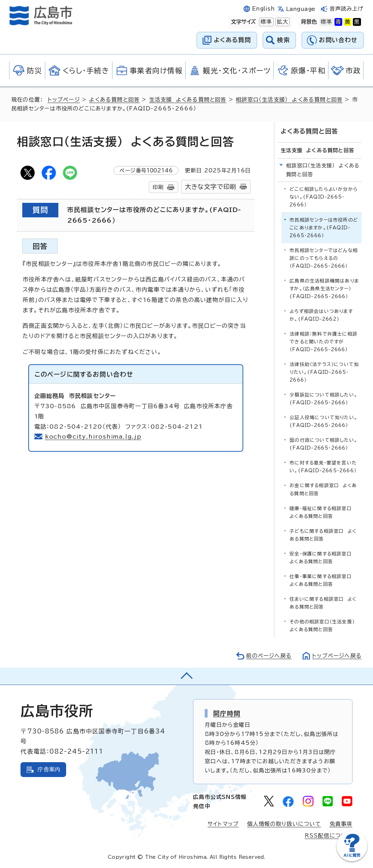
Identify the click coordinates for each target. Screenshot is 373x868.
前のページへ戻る (269, 656)
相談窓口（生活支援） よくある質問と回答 (289, 100)
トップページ (64, 100)
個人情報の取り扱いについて (284, 824)
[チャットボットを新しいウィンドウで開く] (352, 860)
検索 (284, 40)
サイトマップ (223, 824)
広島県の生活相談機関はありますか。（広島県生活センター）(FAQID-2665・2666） (324, 289)
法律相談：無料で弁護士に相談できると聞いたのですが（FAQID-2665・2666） (324, 342)
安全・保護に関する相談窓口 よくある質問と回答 (322, 558)
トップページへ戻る (337, 656)
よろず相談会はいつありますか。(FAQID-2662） (321, 315)
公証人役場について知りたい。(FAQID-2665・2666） (324, 421)
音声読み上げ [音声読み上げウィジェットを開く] (347, 9)
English (263, 9)
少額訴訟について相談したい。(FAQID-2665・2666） (324, 399)
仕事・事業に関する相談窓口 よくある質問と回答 (322, 580)
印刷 (158, 187)
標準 (266, 22)
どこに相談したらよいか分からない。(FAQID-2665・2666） (324, 197)
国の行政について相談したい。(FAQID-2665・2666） (324, 444)
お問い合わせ (338, 40)
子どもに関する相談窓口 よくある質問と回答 (323, 535)
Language (301, 9)
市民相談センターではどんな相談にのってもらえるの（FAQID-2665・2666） (324, 258)
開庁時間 (227, 713)
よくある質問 (232, 40)
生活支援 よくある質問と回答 (188, 100)
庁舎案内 (49, 769)
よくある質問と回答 (114, 100)
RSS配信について (329, 836)
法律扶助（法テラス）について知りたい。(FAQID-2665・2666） (324, 372)
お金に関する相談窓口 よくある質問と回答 (323, 489)
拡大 (282, 22)
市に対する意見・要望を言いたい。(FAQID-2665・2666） (323, 467)
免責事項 (341, 824)
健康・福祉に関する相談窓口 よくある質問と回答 (322, 512)
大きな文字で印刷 (211, 187)
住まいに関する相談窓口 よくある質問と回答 (323, 603)
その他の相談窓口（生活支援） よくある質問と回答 (324, 626)
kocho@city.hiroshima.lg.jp (93, 436)
